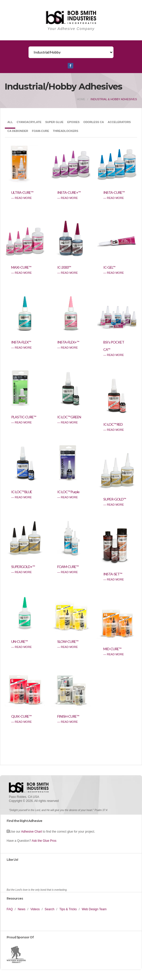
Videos (35, 909)
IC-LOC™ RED (113, 424)
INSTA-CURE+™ (69, 192)
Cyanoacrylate (29, 122)
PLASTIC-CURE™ (24, 417)
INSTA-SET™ (113, 574)
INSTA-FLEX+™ (68, 342)
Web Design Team (94, 909)
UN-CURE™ (19, 641)
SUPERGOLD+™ (23, 567)
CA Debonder (18, 131)
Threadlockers (66, 131)
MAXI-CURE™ (21, 267)
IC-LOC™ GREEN (69, 417)
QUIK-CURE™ (21, 716)
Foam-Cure (41, 131)
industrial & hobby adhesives (114, 99)
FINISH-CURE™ (68, 716)
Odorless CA (94, 122)
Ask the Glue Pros (44, 841)
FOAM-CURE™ (68, 567)
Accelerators (119, 122)
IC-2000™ (64, 267)
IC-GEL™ (109, 267)
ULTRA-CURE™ (22, 192)
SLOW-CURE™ (68, 641)
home (81, 99)
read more (23, 198)
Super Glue (54, 122)
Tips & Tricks (68, 909)
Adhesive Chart (32, 832)
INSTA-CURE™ (114, 192)
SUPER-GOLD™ (115, 499)
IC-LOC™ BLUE (22, 492)
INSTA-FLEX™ (21, 342)
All (10, 122)
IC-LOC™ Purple (68, 492)
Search (50, 909)
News (22, 909)
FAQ (10, 909)
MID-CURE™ (112, 649)
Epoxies (73, 122)
